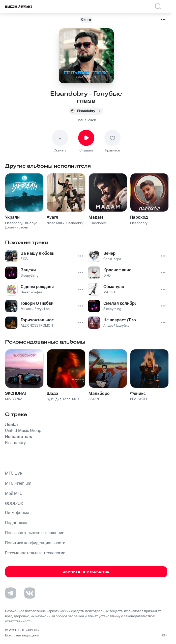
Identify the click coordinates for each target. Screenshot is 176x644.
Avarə (53, 217)
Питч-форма (17, 513)
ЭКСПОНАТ (16, 394)
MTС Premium (18, 483)
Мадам (96, 217)
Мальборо (99, 394)
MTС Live (13, 473)
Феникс (138, 394)
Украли (12, 217)
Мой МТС (14, 494)
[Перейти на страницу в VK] (30, 593)
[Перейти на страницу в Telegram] (11, 593)
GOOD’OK (14, 504)
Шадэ (52, 394)
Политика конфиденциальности (35, 543)
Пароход (139, 217)
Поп (80, 120)
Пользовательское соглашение (35, 533)
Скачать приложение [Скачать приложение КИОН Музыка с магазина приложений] (86, 572)
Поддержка (16, 523)
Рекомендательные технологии (35, 553)
